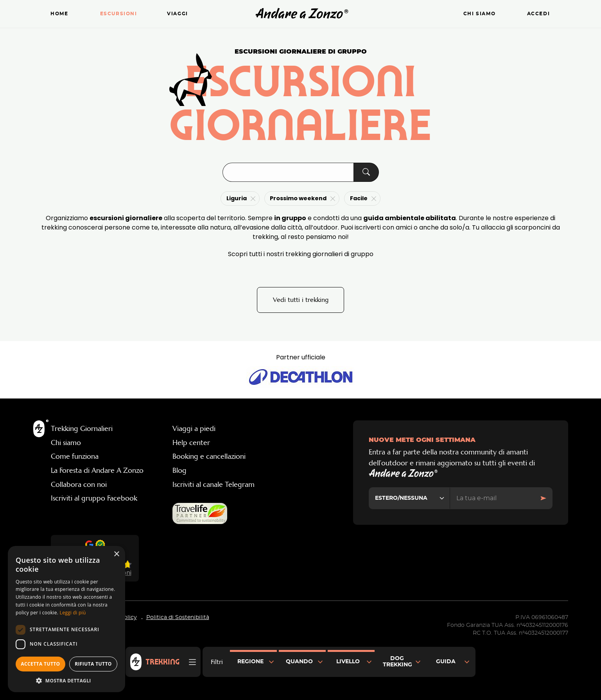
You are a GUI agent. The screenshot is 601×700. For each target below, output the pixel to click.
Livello (348, 662)
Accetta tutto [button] (40, 664)
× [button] (116, 554)
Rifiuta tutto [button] (93, 664)
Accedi (539, 14)
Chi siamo (479, 14)
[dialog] (66, 619)
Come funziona (75, 456)
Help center (191, 443)
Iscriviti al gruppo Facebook (94, 498)
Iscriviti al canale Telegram (213, 485)
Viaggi (178, 14)
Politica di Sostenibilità (178, 617)
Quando (299, 662)
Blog (179, 470)
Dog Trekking (397, 662)
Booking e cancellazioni (209, 456)
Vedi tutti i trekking (301, 300)
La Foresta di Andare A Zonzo (97, 470)
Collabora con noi (79, 485)
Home (59, 14)
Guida (446, 662)
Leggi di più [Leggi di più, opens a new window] (73, 613)
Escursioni (119, 14)
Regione (250, 662)
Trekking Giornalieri (82, 429)
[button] (66, 680)
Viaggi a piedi (194, 429)
